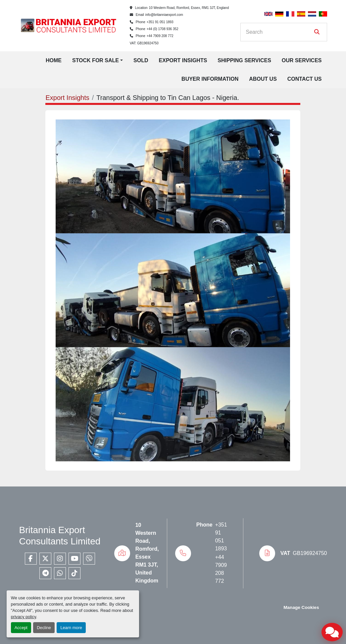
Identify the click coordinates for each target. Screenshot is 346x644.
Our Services (302, 60)
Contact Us (305, 79)
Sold (141, 60)
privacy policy (24, 617)
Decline (44, 628)
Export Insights (183, 60)
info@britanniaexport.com (164, 15)
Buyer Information (210, 79)
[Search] (279, 32)
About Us (263, 79)
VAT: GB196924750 (144, 43)
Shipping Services (244, 60)
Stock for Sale (96, 60)
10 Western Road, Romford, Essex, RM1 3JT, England (189, 8)
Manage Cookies (301, 607)
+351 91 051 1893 (160, 22)
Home (54, 60)
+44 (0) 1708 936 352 (163, 29)
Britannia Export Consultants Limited (60, 536)
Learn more (71, 628)
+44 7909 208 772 (160, 36)
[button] (98, 61)
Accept (21, 628)
